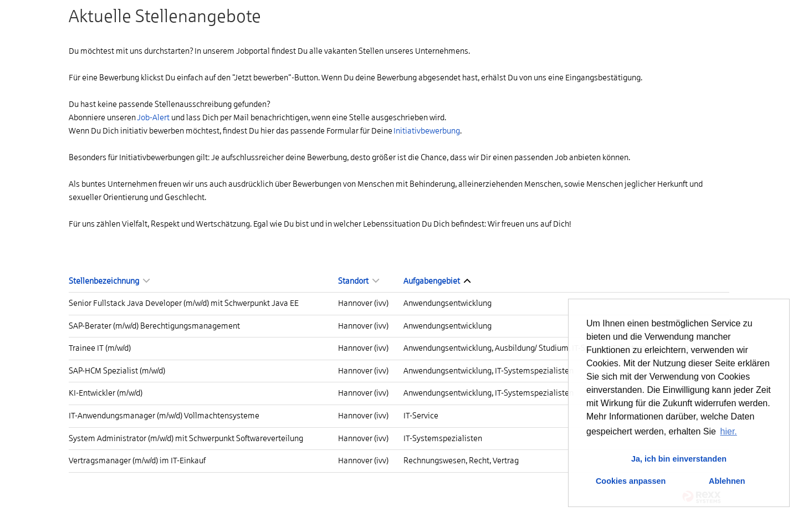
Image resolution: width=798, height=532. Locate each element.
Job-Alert (153, 117)
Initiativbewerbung (427, 131)
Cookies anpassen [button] (631, 481)
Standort (359, 281)
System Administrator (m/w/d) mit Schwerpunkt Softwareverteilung (186, 438)
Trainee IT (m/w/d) (100, 348)
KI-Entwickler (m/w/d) (106, 393)
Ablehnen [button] (727, 481)
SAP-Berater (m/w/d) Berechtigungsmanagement (154, 326)
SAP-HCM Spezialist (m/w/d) (117, 371)
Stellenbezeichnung (109, 281)
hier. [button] (729, 431)
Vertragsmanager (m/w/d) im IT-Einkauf (137, 461)
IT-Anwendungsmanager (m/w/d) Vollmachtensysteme (164, 416)
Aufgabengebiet (437, 281)
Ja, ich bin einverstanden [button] (679, 459)
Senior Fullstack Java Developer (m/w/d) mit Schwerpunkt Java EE (184, 303)
